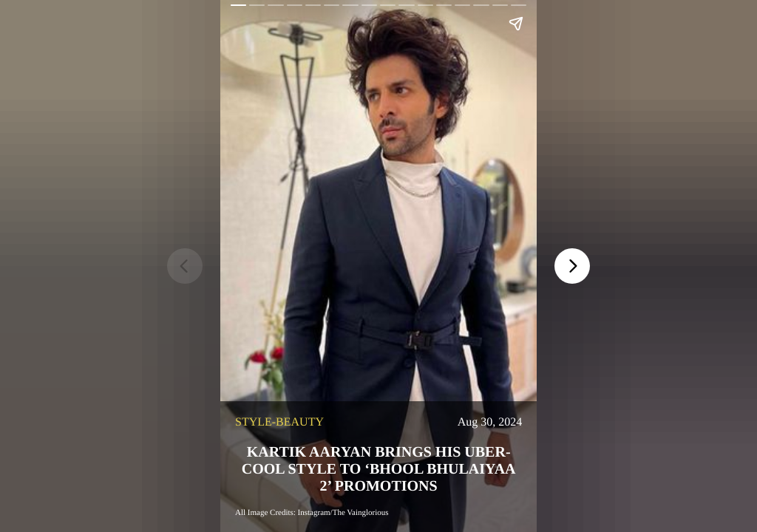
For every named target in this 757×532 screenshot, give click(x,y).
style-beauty (279, 422)
